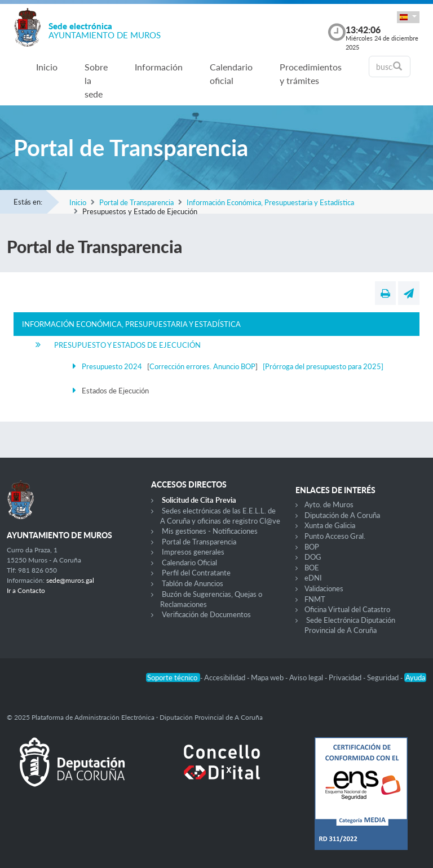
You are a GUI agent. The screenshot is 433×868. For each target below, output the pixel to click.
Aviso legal (307, 677)
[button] (408, 17)
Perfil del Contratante (196, 573)
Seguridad (384, 677)
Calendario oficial (231, 74)
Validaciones (324, 588)
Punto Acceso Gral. (335, 536)
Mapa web (268, 677)
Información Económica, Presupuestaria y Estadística (270, 202)
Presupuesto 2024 (112, 366)
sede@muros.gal (70, 580)
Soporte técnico (173, 677)
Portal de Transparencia (136, 202)
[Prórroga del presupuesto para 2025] (323, 366)
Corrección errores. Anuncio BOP (202, 366)
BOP (312, 547)
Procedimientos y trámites (311, 74)
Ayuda (415, 677)
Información (159, 67)
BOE (312, 568)
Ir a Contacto (26, 590)
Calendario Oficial (189, 563)
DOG (313, 557)
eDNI (313, 578)
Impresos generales (193, 552)
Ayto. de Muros (329, 504)
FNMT (315, 599)
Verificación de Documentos (206, 614)
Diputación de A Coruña (342, 515)
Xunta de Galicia (330, 525)
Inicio (47, 67)
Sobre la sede (96, 80)
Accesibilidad (226, 677)
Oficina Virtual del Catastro (347, 609)
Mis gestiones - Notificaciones (210, 531)
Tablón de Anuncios (193, 583)
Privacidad (346, 677)
